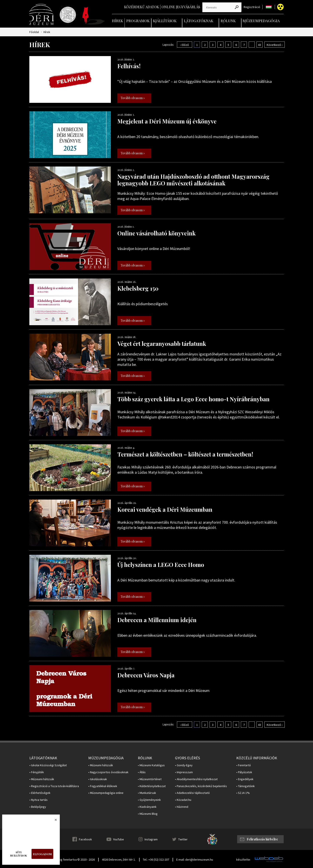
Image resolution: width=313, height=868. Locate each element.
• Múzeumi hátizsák (42, 779)
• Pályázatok (244, 772)
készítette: (243, 860)
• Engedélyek (245, 779)
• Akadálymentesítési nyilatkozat (196, 779)
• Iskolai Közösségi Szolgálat (48, 765)
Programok (138, 21)
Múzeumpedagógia (261, 21)
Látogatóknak (199, 21)
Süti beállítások (19, 854)
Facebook (85, 839)
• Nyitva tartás (38, 800)
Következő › (275, 45)
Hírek (117, 21)
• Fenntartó (244, 765)
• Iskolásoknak (98, 779)
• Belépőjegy (38, 807)
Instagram (151, 839)
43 (260, 45)
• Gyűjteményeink (149, 800)
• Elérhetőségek (40, 793)
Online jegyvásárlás (181, 7)
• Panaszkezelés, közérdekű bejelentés (201, 786)
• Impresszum (184, 772)
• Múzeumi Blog (148, 814)
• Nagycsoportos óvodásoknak (108, 772)
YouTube (118, 839)
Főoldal (34, 32)
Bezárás (53, 821)
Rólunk (228, 21)
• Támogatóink (246, 786)
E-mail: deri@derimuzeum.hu (195, 860)
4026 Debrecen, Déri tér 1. (119, 860)
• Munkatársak (147, 793)
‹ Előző (185, 45)
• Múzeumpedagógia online (106, 793)
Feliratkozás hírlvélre (262, 839)
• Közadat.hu (183, 800)
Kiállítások (165, 21)
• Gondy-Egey (184, 765)
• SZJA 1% (243, 793)
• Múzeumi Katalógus (151, 765)
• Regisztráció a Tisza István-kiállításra (54, 786)
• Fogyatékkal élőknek (103, 786)
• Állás (142, 772)
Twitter (183, 839)
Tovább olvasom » (133, 98)
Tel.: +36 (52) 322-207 (156, 860)
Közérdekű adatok (142, 7)
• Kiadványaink (147, 807)
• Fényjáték (37, 772)
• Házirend (182, 807)
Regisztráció (252, 7)
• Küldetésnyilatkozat (152, 786)
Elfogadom (42, 854)
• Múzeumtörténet (150, 779)
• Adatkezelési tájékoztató (192, 793)
